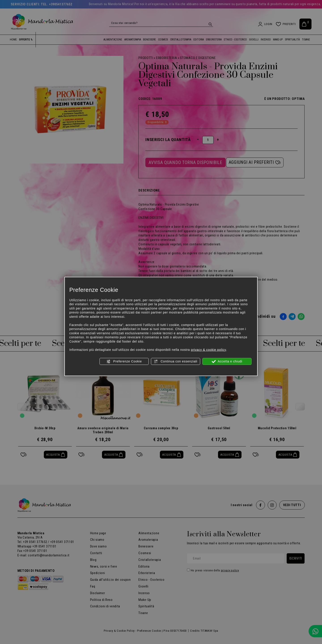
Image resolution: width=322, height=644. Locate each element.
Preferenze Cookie (124, 362)
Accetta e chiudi (227, 362)
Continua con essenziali (176, 362)
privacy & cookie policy (209, 349)
